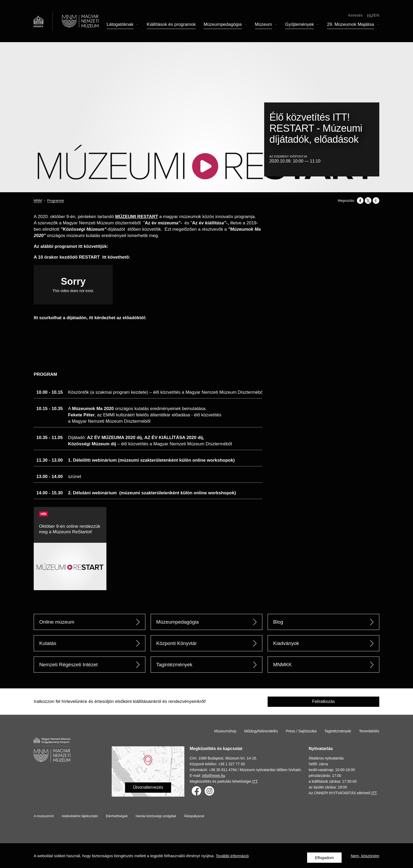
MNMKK (282, 665)
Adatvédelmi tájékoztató (80, 816)
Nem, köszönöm (365, 858)
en (377, 16)
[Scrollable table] (148, 441)
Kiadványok (286, 643)
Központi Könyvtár (176, 643)
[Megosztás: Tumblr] (376, 201)
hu (370, 16)
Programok (56, 201)
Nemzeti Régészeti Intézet (68, 665)
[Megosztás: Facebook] (360, 201)
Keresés (355, 16)
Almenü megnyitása (137, 25)
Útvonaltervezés (148, 787)
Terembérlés (369, 731)
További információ (232, 858)
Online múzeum (57, 622)
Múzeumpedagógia (178, 622)
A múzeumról (44, 816)
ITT (255, 781)
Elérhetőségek (117, 816)
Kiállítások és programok (171, 25)
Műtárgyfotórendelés (261, 731)
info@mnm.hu (213, 776)
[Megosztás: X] (368, 201)
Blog (278, 622)
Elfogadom (324, 858)
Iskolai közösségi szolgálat (156, 816)
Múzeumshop (225, 731)
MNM (38, 201)
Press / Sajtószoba (301, 731)
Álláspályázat (194, 816)
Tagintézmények (174, 665)
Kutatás (48, 643)
